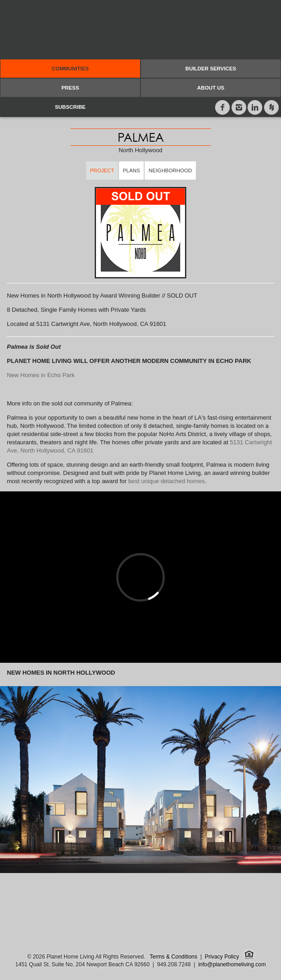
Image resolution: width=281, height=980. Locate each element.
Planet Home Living (140, 30)
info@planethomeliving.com (232, 964)
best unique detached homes (166, 481)
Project (102, 170)
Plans (132, 170)
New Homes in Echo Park (41, 375)
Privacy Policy (222, 957)
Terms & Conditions (173, 957)
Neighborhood (170, 170)
